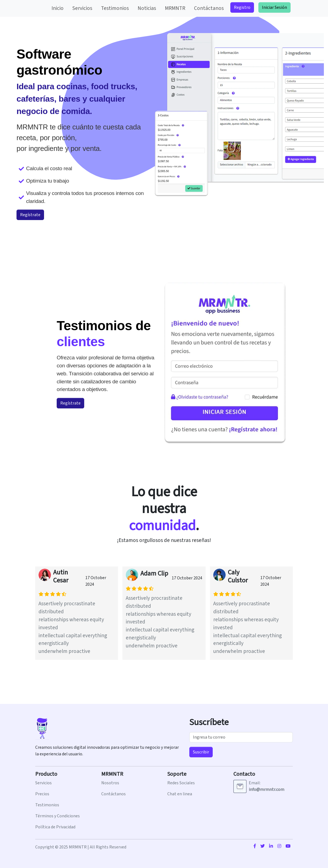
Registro (242, 7)
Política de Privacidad (55, 827)
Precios (42, 794)
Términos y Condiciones (58, 816)
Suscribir (201, 752)
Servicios (82, 8)
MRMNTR (175, 8)
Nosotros (110, 783)
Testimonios (115, 8)
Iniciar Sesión (274, 7)
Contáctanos (209, 8)
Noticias (147, 8)
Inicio (58, 8)
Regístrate (30, 215)
